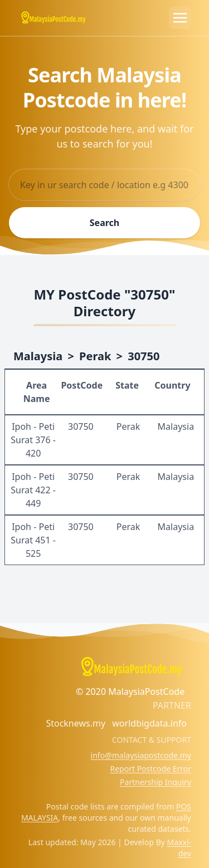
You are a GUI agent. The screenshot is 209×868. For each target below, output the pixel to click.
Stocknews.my (76, 723)
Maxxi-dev (179, 848)
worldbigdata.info (149, 723)
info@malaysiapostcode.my (141, 755)
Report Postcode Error (150, 769)
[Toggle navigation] (180, 18)
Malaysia (38, 356)
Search (104, 223)
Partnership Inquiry (155, 782)
